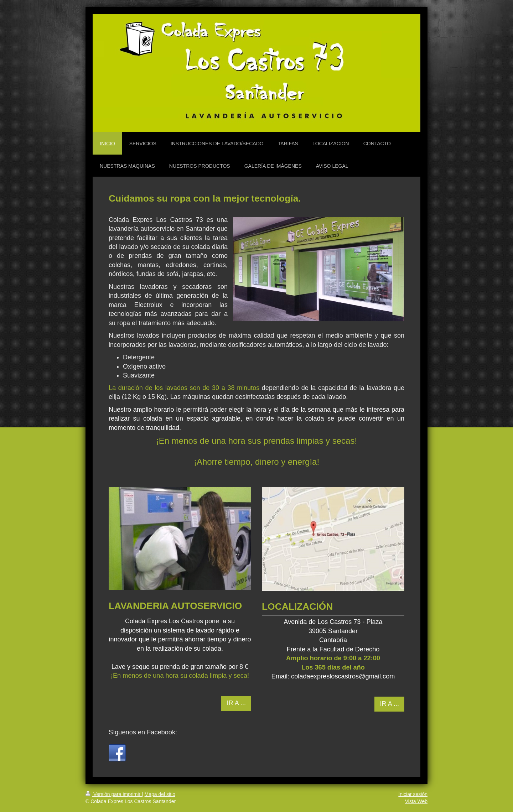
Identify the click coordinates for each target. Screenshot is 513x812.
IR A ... (236, 703)
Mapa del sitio (160, 794)
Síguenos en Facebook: (143, 732)
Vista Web (416, 801)
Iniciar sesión (413, 794)
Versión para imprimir (114, 794)
